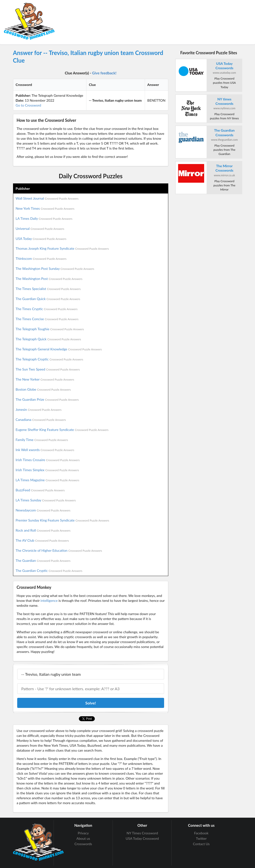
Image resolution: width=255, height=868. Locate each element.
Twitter (201, 838)
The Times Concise (47, 319)
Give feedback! (104, 73)
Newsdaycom (43, 510)
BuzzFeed (40, 490)
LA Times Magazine (48, 480)
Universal (40, 228)
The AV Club (42, 540)
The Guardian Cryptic (49, 571)
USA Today (41, 239)
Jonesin (39, 409)
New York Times (45, 208)
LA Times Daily (44, 218)
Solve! (91, 703)
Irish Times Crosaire (48, 460)
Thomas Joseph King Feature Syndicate (62, 248)
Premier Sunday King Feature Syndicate (63, 520)
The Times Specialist (48, 289)
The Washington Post (49, 279)
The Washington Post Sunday (55, 269)
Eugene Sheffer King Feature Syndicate (62, 430)
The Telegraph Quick (48, 339)
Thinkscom (41, 258)
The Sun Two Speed (48, 369)
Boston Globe (43, 389)
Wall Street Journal (47, 198)
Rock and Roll (43, 530)
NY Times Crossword (142, 833)
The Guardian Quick (48, 299)
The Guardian (43, 560)
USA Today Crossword (142, 838)
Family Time (42, 440)
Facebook (201, 833)
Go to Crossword (28, 105)
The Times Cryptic (47, 309)
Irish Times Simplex (47, 470)
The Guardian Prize (47, 399)
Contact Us (201, 844)
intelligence (49, 600)
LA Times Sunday (46, 500)
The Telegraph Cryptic (50, 359)
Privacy (83, 833)
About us (83, 838)
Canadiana (41, 420)
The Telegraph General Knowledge (59, 349)
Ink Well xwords (45, 450)
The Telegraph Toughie (50, 329)
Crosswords (83, 844)
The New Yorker (45, 379)
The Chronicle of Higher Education (59, 550)
